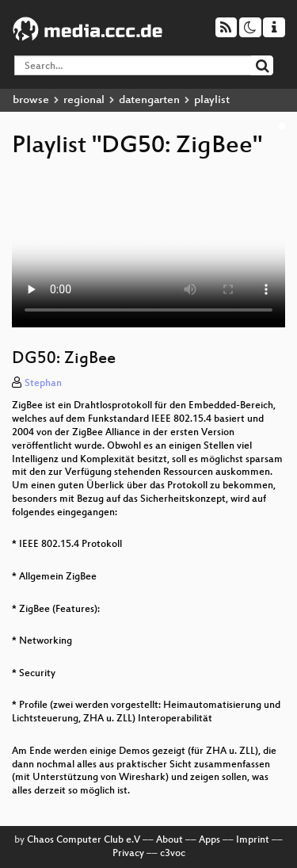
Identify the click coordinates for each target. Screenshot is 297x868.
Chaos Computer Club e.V (84, 840)
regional (84, 100)
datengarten (149, 100)
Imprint (253, 840)
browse (31, 100)
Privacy (128, 854)
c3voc (173, 854)
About (169, 840)
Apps (209, 840)
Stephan (43, 384)
